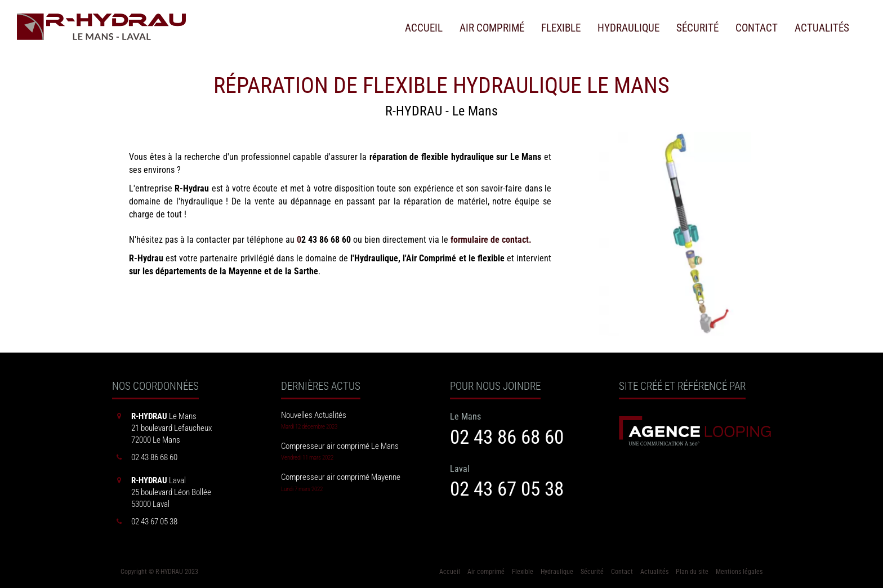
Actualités (822, 28)
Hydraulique (628, 28)
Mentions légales (739, 572)
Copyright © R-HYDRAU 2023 (159, 572)
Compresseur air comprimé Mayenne (341, 477)
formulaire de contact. (491, 240)
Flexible (561, 28)
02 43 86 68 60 (507, 437)
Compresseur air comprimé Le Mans (340, 446)
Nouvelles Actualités (314, 415)
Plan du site (692, 572)
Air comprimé (492, 28)
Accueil (424, 28)
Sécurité (697, 28)
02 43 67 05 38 (507, 489)
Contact (757, 28)
